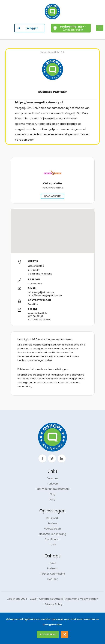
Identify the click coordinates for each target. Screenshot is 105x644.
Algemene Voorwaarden (82, 599)
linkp (62, 458)
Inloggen (32, 28)
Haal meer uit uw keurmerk (53, 489)
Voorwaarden (52, 529)
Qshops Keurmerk (51, 599)
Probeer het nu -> (73, 28)
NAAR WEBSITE (52, 196)
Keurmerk (52, 518)
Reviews (53, 523)
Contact (53, 579)
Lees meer (58, 619)
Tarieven (52, 484)
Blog (53, 494)
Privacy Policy (54, 604)
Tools (53, 545)
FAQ (52, 500)
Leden (52, 563)
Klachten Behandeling (52, 534)
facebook (42, 458)
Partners (52, 568)
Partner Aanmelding (53, 574)
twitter (52, 458)
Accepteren (48, 634)
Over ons (52, 478)
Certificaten (52, 539)
